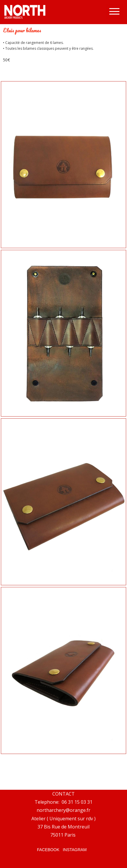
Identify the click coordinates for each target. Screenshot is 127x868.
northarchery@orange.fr (63, 810)
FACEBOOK (48, 850)
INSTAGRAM (75, 850)
